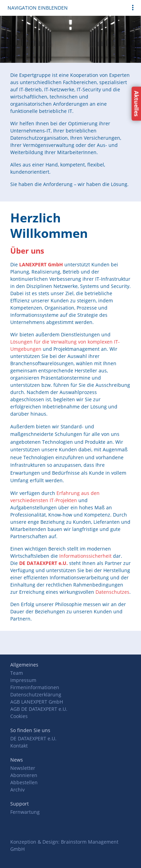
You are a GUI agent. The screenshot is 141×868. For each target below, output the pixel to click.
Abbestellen (24, 782)
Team (17, 673)
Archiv (17, 790)
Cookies (19, 716)
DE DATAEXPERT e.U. (33, 738)
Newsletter (23, 768)
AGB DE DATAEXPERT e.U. (39, 709)
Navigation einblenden (38, 8)
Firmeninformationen (35, 687)
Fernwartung (25, 812)
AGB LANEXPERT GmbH (37, 702)
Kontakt (19, 746)
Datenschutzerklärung (36, 695)
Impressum (23, 680)
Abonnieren (24, 775)
